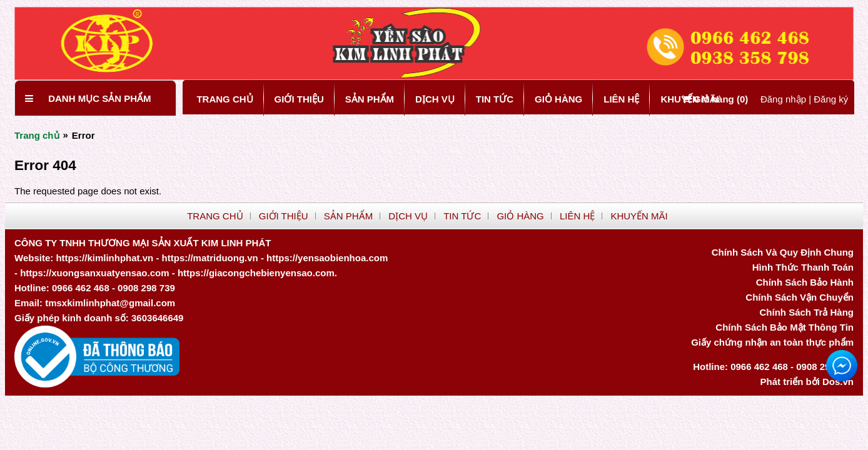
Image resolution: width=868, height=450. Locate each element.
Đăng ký (831, 99)
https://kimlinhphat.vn (104, 258)
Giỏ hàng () (715, 99)
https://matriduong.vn (210, 258)
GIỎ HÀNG (558, 99)
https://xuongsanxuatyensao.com (94, 273)
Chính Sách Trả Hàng (806, 312)
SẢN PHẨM (370, 99)
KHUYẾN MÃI (639, 216)
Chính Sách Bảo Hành (805, 282)
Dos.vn (838, 382)
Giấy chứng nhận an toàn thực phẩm (772, 342)
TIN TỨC (495, 99)
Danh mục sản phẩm (99, 98)
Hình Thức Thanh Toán (803, 267)
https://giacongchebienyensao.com (256, 273)
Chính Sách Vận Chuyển (800, 297)
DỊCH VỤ (435, 99)
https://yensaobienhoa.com (327, 258)
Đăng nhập (783, 99)
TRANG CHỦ (225, 99)
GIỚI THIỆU (299, 99)
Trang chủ (37, 135)
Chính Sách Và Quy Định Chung (783, 252)
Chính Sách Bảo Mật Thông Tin (785, 327)
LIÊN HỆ (621, 99)
